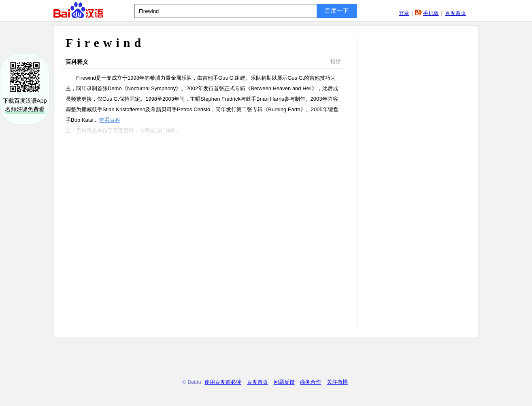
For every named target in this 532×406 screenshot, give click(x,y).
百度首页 (455, 13)
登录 (404, 13)
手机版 (431, 13)
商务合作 (311, 382)
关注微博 (337, 382)
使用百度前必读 (223, 382)
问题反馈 (284, 382)
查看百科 (110, 120)
